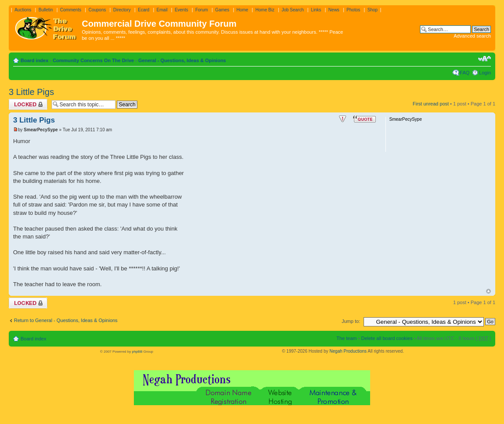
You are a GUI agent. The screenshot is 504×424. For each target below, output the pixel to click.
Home (243, 10)
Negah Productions (348, 351)
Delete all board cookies (387, 338)
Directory (122, 10)
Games (222, 10)
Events (181, 10)
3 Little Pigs (31, 92)
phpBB (137, 352)
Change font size (485, 59)
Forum (201, 10)
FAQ (465, 73)
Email (162, 10)
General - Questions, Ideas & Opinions (182, 60)
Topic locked (28, 104)
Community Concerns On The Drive (93, 60)
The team (346, 338)
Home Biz (265, 10)
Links (316, 10)
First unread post (431, 104)
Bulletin (46, 10)
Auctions (23, 10)
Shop (373, 10)
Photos (353, 10)
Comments (70, 10)
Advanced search (472, 36)
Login (485, 73)
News (334, 10)
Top (488, 291)
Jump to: (351, 321)
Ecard (143, 10)
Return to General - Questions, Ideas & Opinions (66, 320)
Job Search (293, 10)
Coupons (97, 10)
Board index (35, 60)
